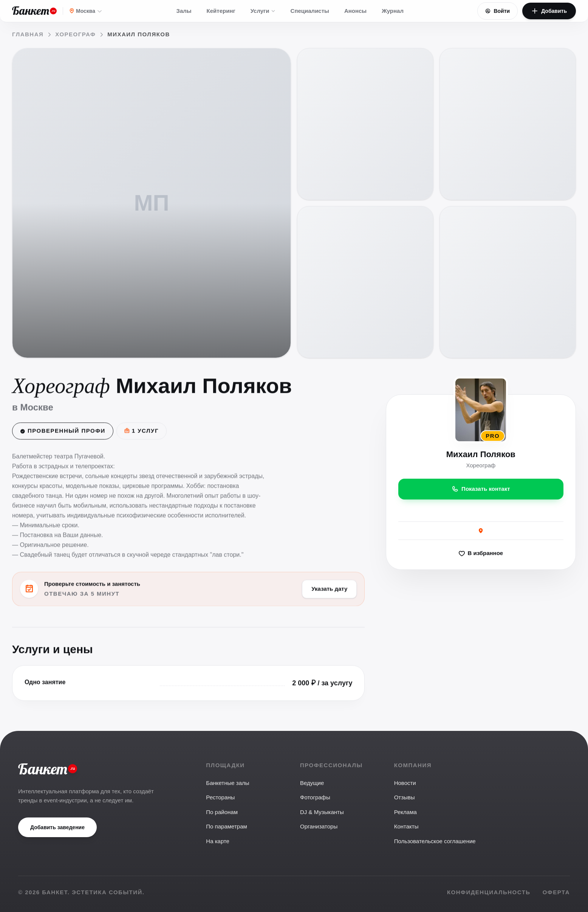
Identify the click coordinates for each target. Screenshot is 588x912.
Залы (184, 11)
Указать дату (329, 589)
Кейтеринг (221, 11)
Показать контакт (481, 490)
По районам (222, 812)
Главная (28, 34)
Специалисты (310, 11)
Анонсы (355, 11)
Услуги (263, 11)
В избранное (481, 554)
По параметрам (226, 826)
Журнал (393, 11)
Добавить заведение (57, 827)
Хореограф (75, 34)
